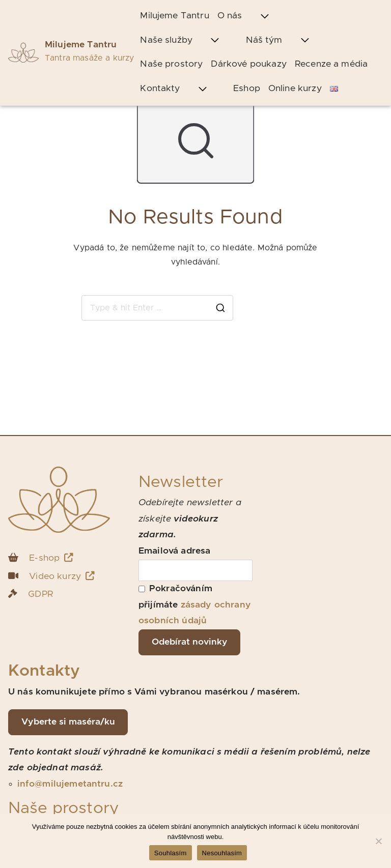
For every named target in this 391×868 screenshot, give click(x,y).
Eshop (247, 89)
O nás (252, 16)
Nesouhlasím (222, 853)
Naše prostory (171, 64)
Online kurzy (295, 89)
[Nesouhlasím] (378, 841)
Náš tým (287, 41)
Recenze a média (331, 64)
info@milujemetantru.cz (70, 784)
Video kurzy (62, 576)
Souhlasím (171, 853)
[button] (265, 16)
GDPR (40, 594)
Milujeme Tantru (81, 45)
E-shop (51, 558)
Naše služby (189, 41)
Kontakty (183, 89)
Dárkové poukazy (248, 64)
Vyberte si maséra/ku (68, 722)
